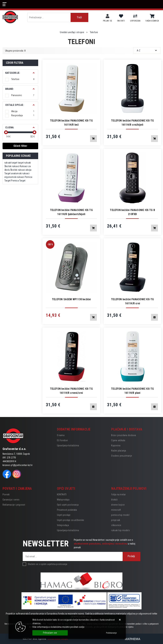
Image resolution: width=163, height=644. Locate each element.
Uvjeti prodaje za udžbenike (71, 520)
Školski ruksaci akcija (21, 170)
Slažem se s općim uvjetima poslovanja (47, 564)
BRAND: (10, 89)
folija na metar (118, 494)
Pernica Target (18, 181)
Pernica (28, 177)
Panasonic (23, 95)
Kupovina (116, 445)
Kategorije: (13, 73)
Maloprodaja (63, 500)
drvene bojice (118, 505)
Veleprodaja (63, 525)
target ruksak (24, 163)
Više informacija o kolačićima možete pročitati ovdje (58, 627)
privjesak (116, 520)
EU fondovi (62, 440)
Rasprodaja (23, 115)
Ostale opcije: (15, 105)
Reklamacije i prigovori (14, 505)
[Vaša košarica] (152, 16)
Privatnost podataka (67, 510)
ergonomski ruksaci (14, 177)
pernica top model (120, 515)
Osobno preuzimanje (122, 456)
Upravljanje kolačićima (68, 445)
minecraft (116, 510)
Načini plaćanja (119, 451)
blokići (114, 500)
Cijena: (10, 128)
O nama (61, 435)
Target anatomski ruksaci (17, 173)
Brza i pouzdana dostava (124, 435)
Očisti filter (20, 146)
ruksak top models (120, 530)
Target (8, 181)
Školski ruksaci (12, 166)
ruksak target (11, 163)
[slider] (6, 132)
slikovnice (116, 525)
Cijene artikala (118, 440)
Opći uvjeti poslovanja (68, 505)
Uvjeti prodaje (64, 515)
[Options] (111, 633)
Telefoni (23, 79)
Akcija (23, 111)
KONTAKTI (62, 494)
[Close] (50, 633)
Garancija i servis (11, 500)
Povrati (6, 494)
